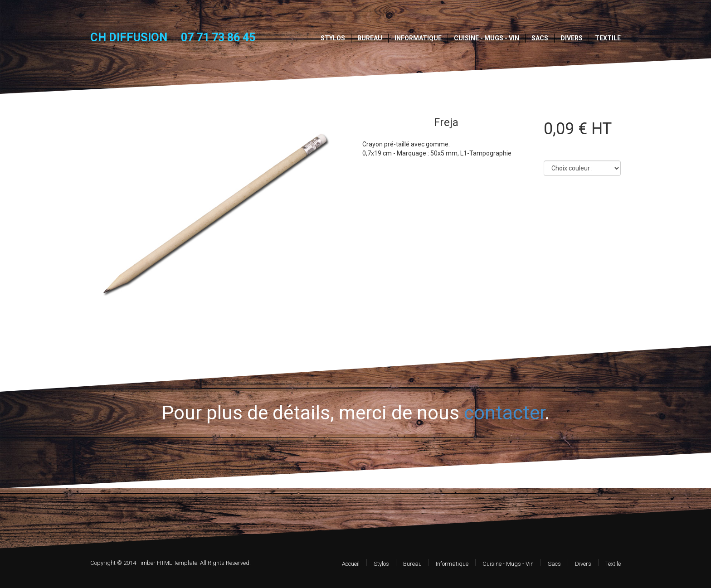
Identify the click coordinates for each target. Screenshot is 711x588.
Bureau (370, 38)
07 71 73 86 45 (218, 37)
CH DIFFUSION (129, 37)
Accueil (351, 564)
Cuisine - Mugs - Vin (487, 38)
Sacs (540, 38)
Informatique (418, 38)
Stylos (333, 38)
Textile (608, 38)
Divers (572, 38)
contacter (504, 413)
